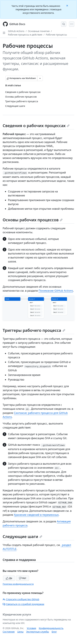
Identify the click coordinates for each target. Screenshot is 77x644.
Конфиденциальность (51, 628)
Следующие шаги (22, 536)
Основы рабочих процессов (33, 220)
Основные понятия (39, 31)
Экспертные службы (38, 632)
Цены (20, 632)
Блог (54, 632)
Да (9, 578)
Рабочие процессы (56, 35)
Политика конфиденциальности (18, 584)
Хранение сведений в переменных (36, 515)
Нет (23, 578)
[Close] (67, 5)
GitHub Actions (16, 31)
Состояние (9, 632)
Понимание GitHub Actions (56, 291)
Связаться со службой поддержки (23, 604)
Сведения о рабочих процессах (36, 125)
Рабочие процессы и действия (25, 35)
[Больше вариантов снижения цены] (40, 78)
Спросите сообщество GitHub (21, 599)
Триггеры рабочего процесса (34, 330)
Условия (31, 628)
